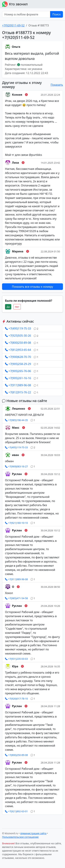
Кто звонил (15, 4)
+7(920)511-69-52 (13, 25)
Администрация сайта (33, 833)
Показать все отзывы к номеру (32, 287)
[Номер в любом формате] (26, 14)
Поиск (57, 14)
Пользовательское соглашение (20, 837)
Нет (17, 307)
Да (8, 307)
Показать (57, 85)
